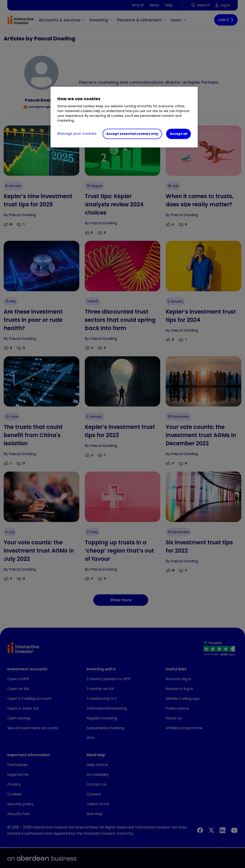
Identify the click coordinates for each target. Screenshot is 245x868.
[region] (124, 117)
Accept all (178, 134)
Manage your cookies (77, 134)
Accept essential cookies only (132, 134)
